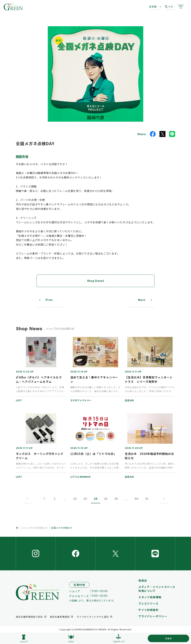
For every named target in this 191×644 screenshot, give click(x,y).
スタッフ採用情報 (150, 597)
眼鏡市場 (22, 156)
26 (116, 499)
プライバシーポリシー (153, 616)
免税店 (143, 580)
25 (106, 499)
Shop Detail (96, 281)
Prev (49, 300)
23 (85, 499)
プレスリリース (148, 603)
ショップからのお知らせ (35, 528)
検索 (169, 7)
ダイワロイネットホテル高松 (93, 617)
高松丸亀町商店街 (60, 617)
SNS (169, 638)
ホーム (17, 528)
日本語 (153, 6)
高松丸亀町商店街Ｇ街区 (29, 617)
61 (147, 499)
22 (75, 499)
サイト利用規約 (148, 610)
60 (137, 499)
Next (142, 300)
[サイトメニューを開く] (181, 7)
